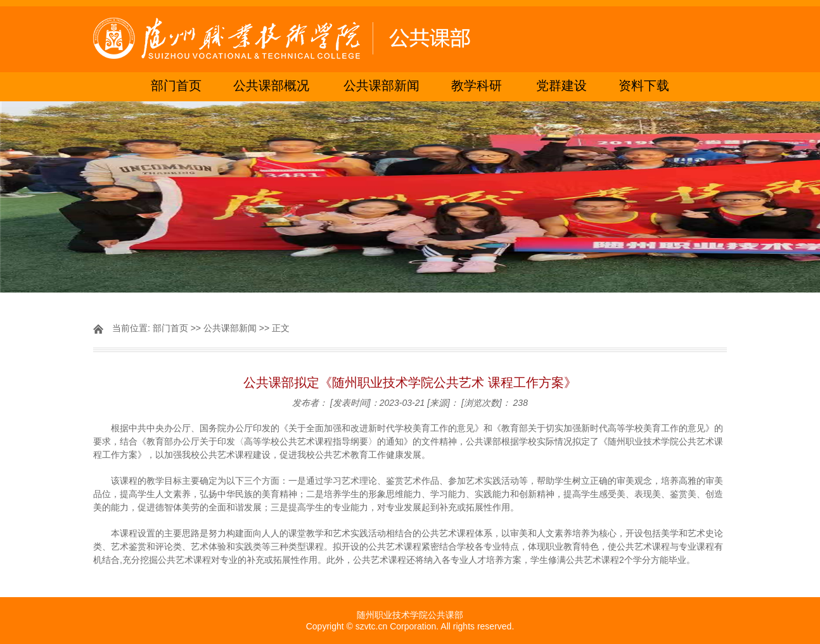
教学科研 (477, 86)
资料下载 (644, 86)
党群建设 (561, 86)
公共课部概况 (271, 86)
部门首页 (176, 86)
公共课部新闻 (381, 86)
